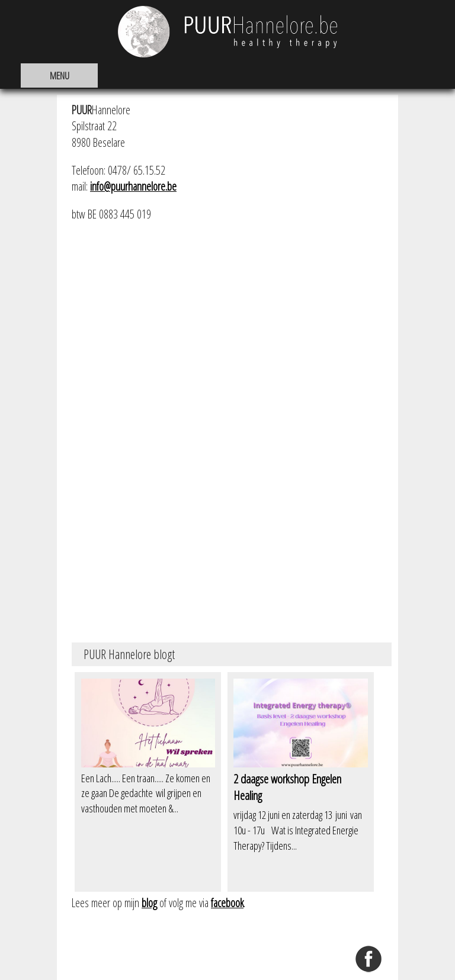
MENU (60, 75)
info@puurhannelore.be (133, 186)
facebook (227, 903)
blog (149, 903)
